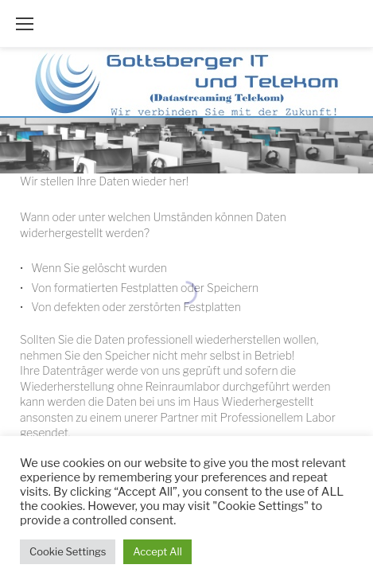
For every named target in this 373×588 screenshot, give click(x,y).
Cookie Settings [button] (68, 551)
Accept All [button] (157, 551)
